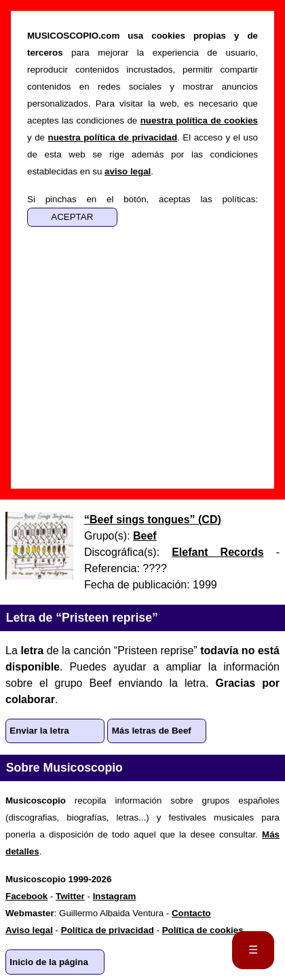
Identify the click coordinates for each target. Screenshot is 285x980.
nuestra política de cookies (199, 120)
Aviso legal (29, 930)
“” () (153, 520)
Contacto (191, 913)
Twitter (70, 896)
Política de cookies (203, 930)
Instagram (115, 896)
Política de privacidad (108, 930)
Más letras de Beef (152, 731)
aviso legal (128, 171)
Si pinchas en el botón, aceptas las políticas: (142, 199)
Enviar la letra (39, 731)
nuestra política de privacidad (113, 137)
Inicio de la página (49, 962)
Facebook (26, 896)
